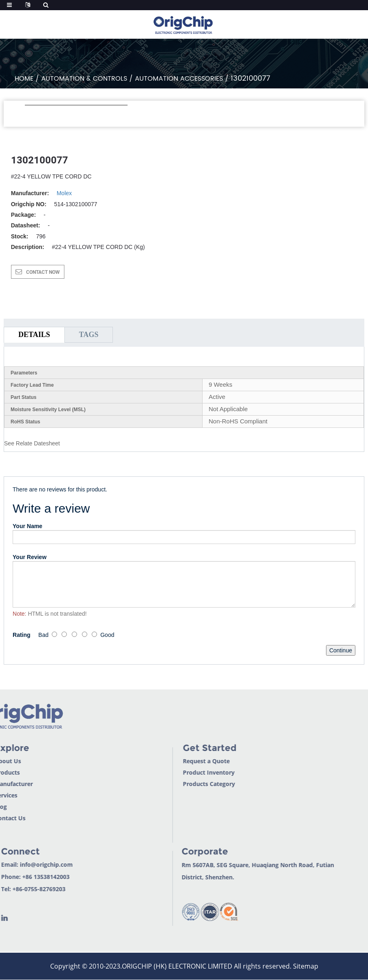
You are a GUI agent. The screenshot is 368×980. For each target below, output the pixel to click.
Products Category (181, 784)
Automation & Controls (84, 79)
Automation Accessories (179, 79)
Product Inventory (181, 772)
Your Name (28, 526)
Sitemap (306, 966)
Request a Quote (178, 761)
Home (24, 79)
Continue (341, 650)
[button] (29, 116)
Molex (64, 193)
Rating (22, 635)
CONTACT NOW (43, 272)
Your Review (30, 557)
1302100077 (250, 78)
